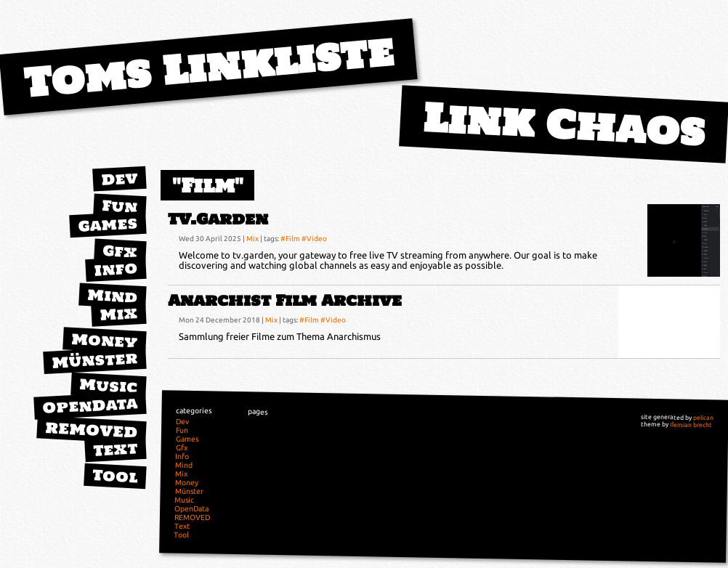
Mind (112, 296)
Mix (118, 314)
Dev (119, 179)
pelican (703, 418)
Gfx (120, 251)
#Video (314, 238)
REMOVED (92, 430)
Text (115, 449)
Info (116, 269)
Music (108, 385)
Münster (95, 360)
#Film (290, 238)
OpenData (90, 405)
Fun (120, 206)
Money (105, 341)
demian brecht (691, 425)
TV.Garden (218, 219)
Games (108, 224)
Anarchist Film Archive (285, 300)
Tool (115, 476)
